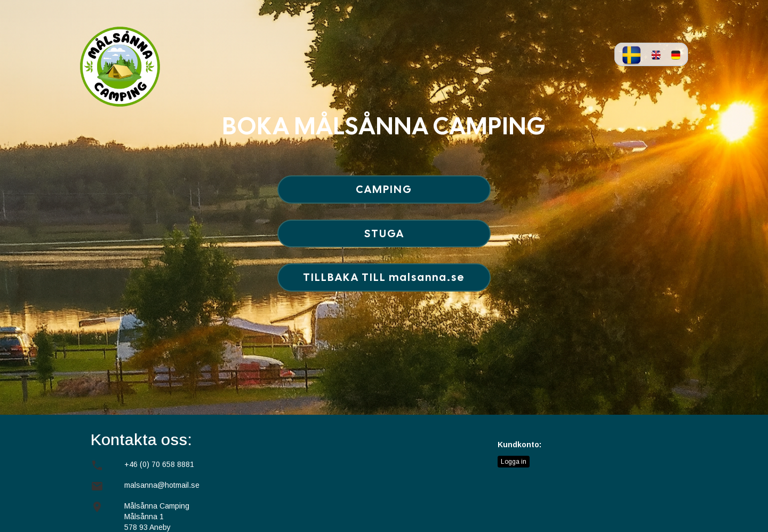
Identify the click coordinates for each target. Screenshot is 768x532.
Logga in (514, 462)
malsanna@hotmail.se (162, 485)
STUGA (384, 233)
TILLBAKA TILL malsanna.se (384, 277)
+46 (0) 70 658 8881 (159, 464)
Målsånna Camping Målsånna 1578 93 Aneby (157, 517)
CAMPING (384, 189)
